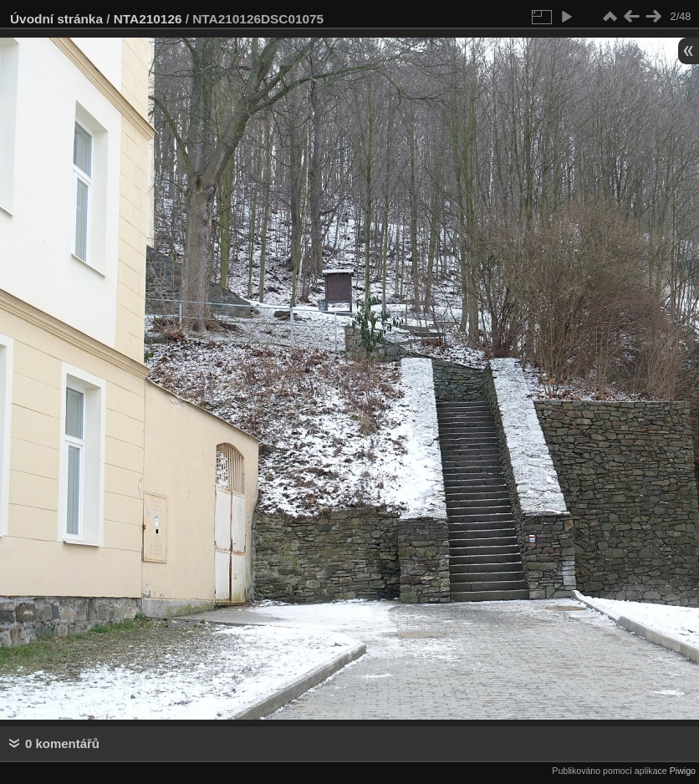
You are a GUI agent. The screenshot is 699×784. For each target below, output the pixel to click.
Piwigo (683, 771)
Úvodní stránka (56, 19)
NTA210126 (148, 19)
